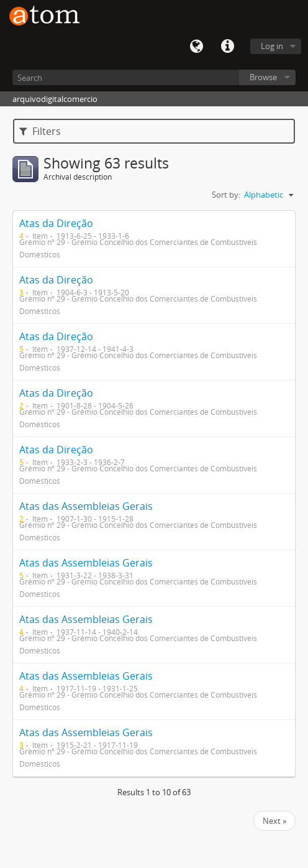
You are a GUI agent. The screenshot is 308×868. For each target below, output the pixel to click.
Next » (274, 821)
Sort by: (226, 195)
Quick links (227, 47)
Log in (272, 46)
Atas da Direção (56, 223)
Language (196, 47)
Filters (40, 131)
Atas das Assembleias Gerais (86, 506)
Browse (263, 77)
